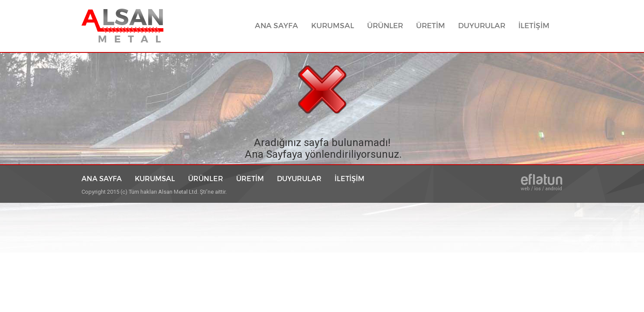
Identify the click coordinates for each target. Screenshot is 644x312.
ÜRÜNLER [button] (385, 26)
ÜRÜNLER (206, 179)
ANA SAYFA (280, 26)
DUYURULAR (482, 26)
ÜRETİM (431, 26)
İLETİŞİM (534, 26)
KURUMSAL (333, 26)
